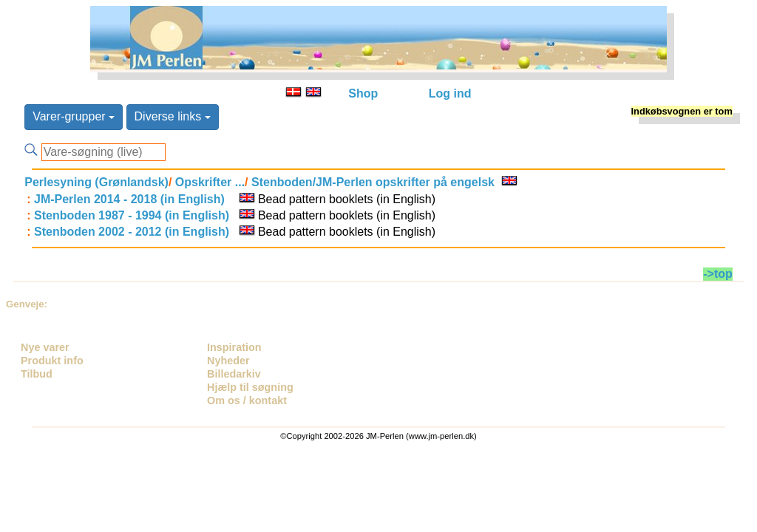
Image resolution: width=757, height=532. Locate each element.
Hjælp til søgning (250, 387)
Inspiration (234, 347)
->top (718, 274)
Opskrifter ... (208, 182)
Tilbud (37, 374)
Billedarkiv (234, 374)
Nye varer (45, 347)
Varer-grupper (74, 116)
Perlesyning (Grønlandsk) (96, 182)
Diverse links (173, 116)
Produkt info (52, 361)
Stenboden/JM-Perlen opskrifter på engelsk (371, 182)
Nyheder (228, 361)
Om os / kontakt (247, 400)
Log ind (450, 93)
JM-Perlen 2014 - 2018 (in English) (129, 199)
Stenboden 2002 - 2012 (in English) (132, 232)
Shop (363, 93)
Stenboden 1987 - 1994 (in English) (132, 215)
